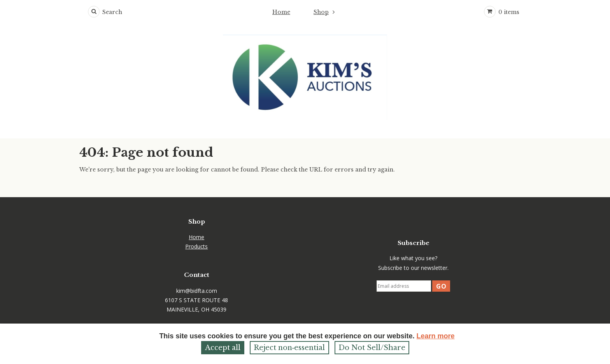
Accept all (223, 348)
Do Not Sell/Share (372, 348)
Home (281, 12)
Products (196, 246)
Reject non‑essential (289, 348)
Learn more (436, 336)
